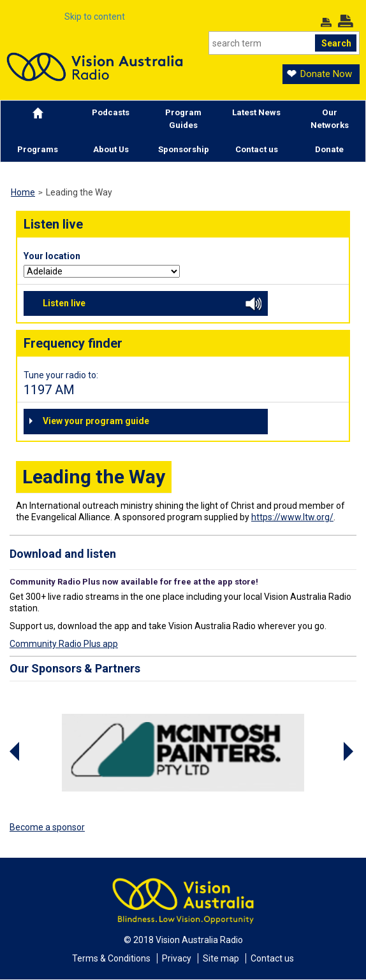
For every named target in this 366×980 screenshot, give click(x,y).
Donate (329, 149)
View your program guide (96, 421)
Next (350, 751)
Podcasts (111, 112)
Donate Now (326, 74)
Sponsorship (184, 149)
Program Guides (183, 119)
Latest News (256, 112)
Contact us (257, 149)
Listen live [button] (152, 305)
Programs (38, 149)
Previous (16, 751)
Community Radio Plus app (64, 644)
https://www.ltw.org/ (292, 517)
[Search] (284, 43)
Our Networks (330, 119)
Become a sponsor (47, 827)
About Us (111, 149)
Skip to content (95, 17)
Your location (52, 256)
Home (23, 192)
